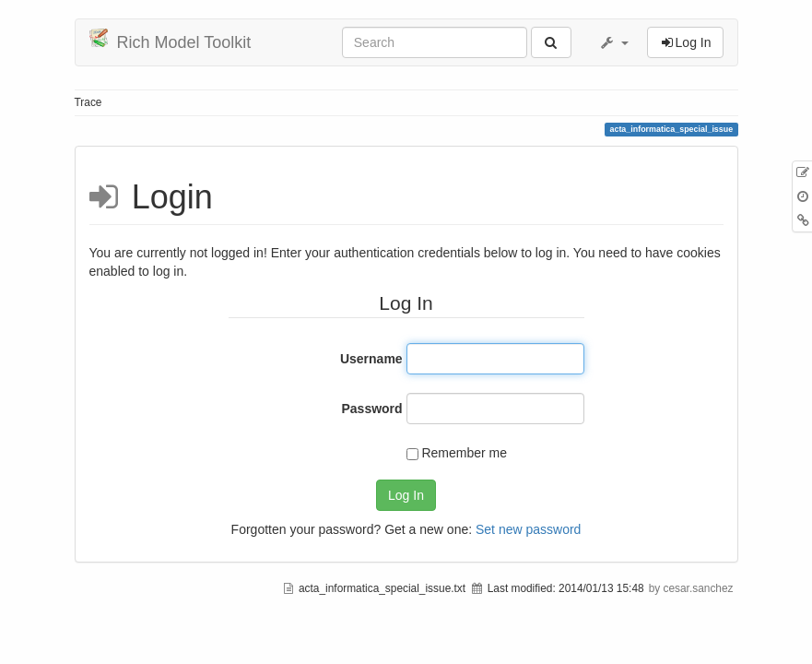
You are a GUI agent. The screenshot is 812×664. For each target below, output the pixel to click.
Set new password (528, 529)
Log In (406, 495)
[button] (614, 42)
